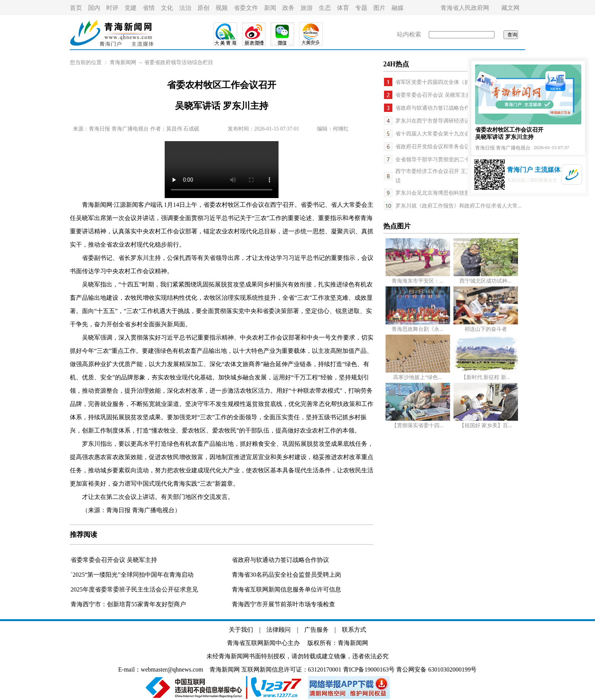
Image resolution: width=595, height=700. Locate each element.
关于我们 (241, 630)
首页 (76, 8)
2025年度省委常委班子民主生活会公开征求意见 (134, 589)
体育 (343, 8)
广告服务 (316, 630)
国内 (94, 8)
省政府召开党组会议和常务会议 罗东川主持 (447, 147)
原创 (203, 8)
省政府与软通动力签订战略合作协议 (280, 560)
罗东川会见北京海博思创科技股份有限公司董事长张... (459, 193)
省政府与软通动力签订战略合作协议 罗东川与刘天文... (459, 108)
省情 (149, 8)
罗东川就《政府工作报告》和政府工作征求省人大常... (459, 206)
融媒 (398, 8)
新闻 (270, 8)
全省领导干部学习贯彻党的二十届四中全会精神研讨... (459, 160)
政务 (288, 8)
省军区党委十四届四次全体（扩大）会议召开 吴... (454, 82)
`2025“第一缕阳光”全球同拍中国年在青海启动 (132, 575)
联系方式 (354, 630)
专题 (361, 8)
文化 (167, 8)
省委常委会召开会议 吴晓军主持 (114, 560)
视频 (222, 8)
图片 (379, 8)
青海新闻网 (123, 62)
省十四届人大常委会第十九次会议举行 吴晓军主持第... (459, 134)
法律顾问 (279, 630)
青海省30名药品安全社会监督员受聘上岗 (286, 575)
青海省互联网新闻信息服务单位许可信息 (286, 589)
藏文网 (510, 8)
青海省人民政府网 (465, 8)
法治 (185, 8)
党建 (131, 8)
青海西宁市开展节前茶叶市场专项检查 (283, 604)
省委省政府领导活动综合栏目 (179, 62)
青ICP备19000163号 (369, 669)
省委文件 (246, 8)
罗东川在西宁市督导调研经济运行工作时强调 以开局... (459, 121)
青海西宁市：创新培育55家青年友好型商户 (128, 604)
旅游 (307, 8)
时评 (112, 8)
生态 (325, 8)
